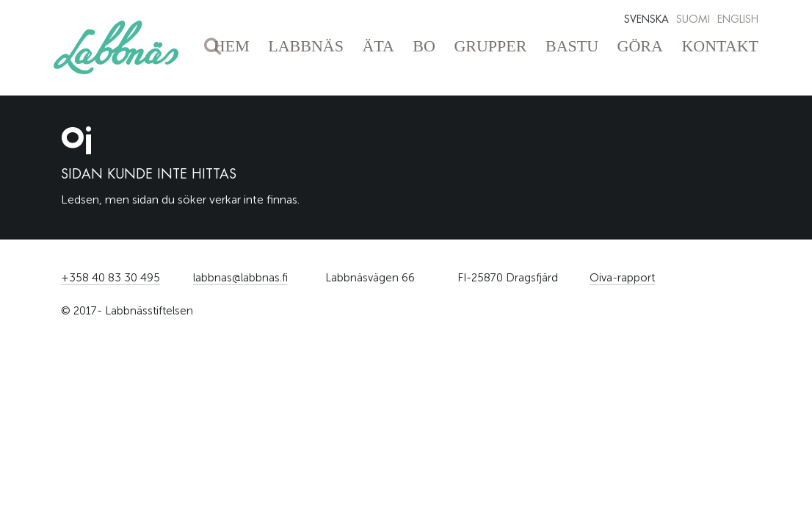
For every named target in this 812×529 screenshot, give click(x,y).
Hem (232, 46)
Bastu (572, 46)
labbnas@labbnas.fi (240, 278)
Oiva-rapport (622, 278)
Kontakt (720, 46)
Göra (640, 46)
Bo (424, 46)
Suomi (693, 19)
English (738, 19)
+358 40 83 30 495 (110, 278)
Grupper (490, 46)
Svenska (646, 19)
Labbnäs (306, 46)
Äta (378, 46)
